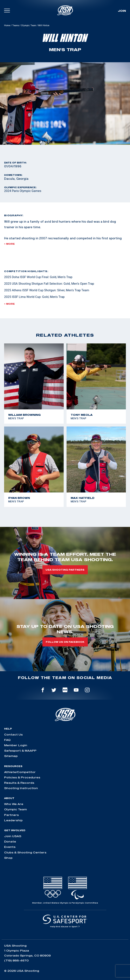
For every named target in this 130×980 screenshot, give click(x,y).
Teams (16, 25)
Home (7, 25)
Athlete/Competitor (20, 772)
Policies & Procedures (22, 777)
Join (122, 11)
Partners (11, 815)
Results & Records (19, 783)
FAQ (7, 740)
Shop (8, 858)
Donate (10, 841)
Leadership (13, 820)
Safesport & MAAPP (20, 751)
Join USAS (13, 836)
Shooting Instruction (21, 788)
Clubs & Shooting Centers (25, 852)
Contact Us (13, 734)
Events (10, 847)
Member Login (16, 745)
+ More (9, 244)
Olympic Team (29, 25)
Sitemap (11, 756)
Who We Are (14, 804)
